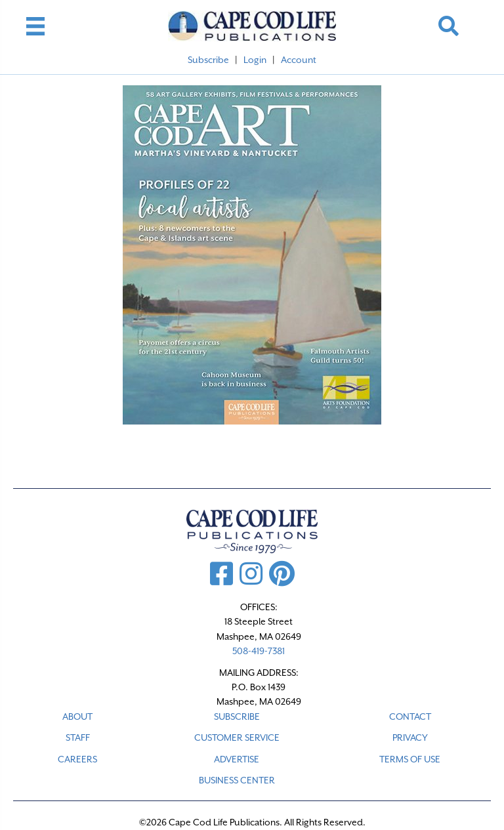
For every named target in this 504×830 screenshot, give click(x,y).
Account (299, 60)
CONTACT (410, 716)
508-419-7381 (259, 651)
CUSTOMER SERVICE (237, 737)
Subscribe (208, 60)
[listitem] (196, 209)
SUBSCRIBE (237, 716)
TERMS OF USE (410, 759)
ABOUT (77, 716)
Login (255, 60)
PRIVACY (410, 737)
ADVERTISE (237, 759)
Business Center (237, 780)
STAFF (78, 737)
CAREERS (77, 759)
